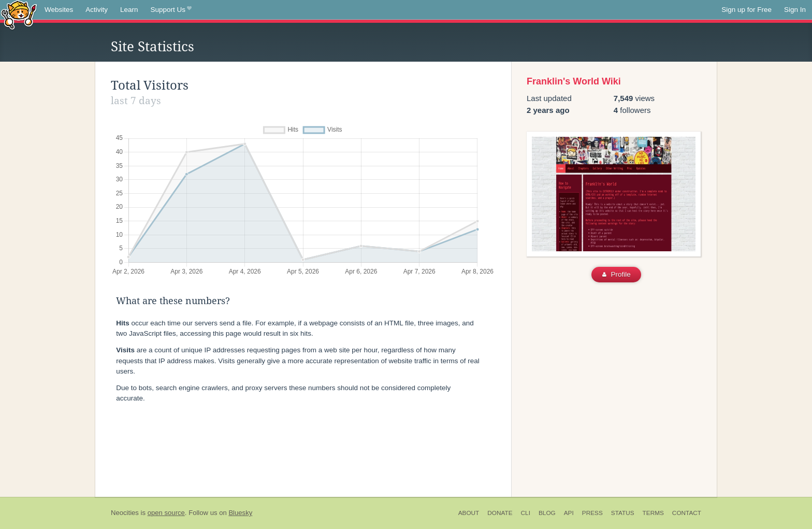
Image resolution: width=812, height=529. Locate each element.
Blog (547, 513)
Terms (653, 513)
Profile (617, 274)
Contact (687, 513)
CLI (526, 513)
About (469, 513)
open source (166, 513)
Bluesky (240, 513)
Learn (129, 10)
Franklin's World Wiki (574, 81)
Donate (500, 513)
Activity (97, 10)
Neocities (125, 513)
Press (592, 513)
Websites (59, 10)
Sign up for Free (746, 10)
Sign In (795, 10)
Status (623, 513)
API (569, 513)
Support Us (171, 10)
